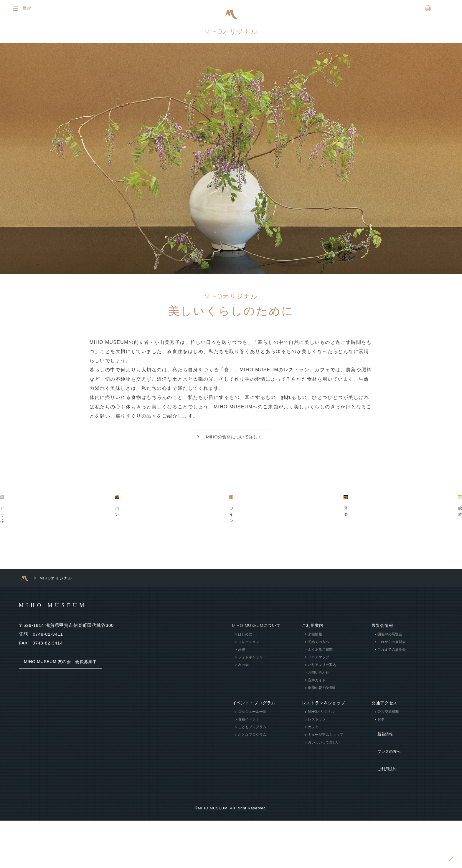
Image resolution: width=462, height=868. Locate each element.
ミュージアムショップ (325, 808)
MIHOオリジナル (231, 33)
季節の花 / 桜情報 (321, 761)
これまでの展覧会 (392, 723)
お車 (381, 792)
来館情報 (315, 707)
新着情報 (380, 803)
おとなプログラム (252, 808)
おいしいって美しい (324, 815)
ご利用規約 (382, 821)
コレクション (249, 715)
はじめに (245, 707)
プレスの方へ (385, 812)
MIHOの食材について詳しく (234, 441)
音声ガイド (316, 753)
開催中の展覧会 (390, 707)
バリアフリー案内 (322, 738)
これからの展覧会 (392, 715)
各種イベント (249, 792)
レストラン (316, 792)
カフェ (313, 800)
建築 (242, 723)
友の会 (243, 738)
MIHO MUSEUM (64, 678)
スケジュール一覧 (252, 785)
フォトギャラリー (252, 730)
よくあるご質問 (320, 723)
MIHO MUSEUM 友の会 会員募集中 (63, 735)
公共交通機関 (388, 785)
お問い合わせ (318, 746)
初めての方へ (318, 715)
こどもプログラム (252, 800)
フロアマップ (318, 730)
